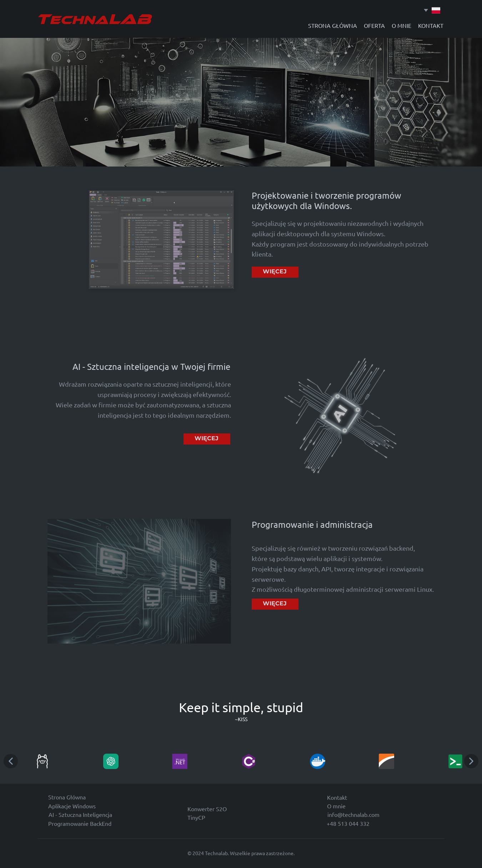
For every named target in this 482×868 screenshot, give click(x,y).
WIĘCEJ (275, 271)
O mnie (336, 806)
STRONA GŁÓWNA (333, 25)
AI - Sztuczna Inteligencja (80, 814)
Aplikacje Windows (72, 806)
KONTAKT (431, 25)
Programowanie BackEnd (80, 823)
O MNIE (401, 25)
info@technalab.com (353, 814)
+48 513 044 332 (348, 823)
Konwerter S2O (207, 809)
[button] (11, 761)
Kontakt (337, 797)
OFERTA (374, 25)
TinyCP (196, 817)
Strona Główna (67, 797)
